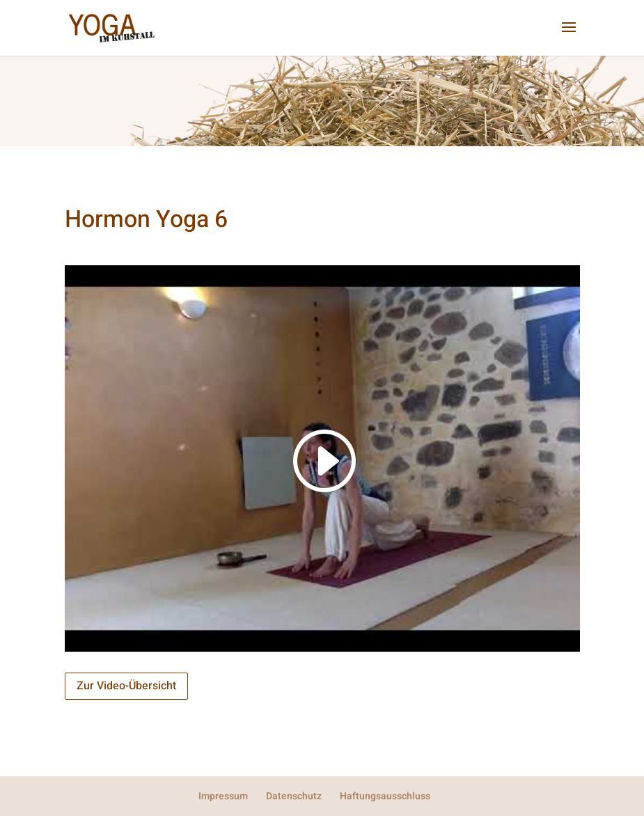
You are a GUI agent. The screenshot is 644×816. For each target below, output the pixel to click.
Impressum (223, 796)
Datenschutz (294, 796)
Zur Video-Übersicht (126, 686)
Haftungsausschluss (385, 796)
